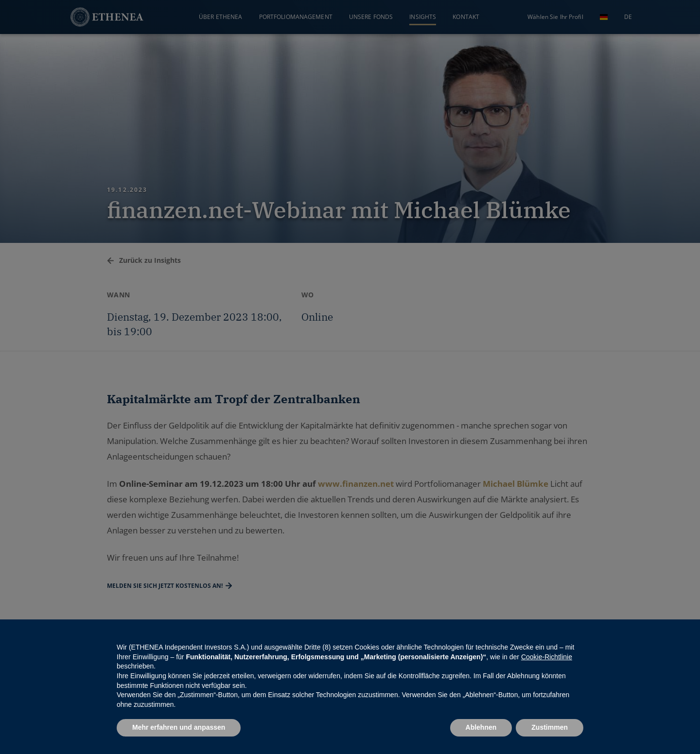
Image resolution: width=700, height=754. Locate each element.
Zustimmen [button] (550, 727)
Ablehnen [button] (481, 727)
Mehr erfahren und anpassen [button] (179, 727)
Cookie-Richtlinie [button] (547, 657)
